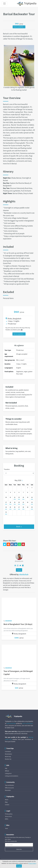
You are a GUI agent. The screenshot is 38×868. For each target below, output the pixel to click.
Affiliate (7, 771)
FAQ (6, 768)
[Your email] (19, 845)
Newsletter (8, 790)
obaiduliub (24, 574)
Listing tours (8, 773)
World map (8, 756)
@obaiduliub (19, 561)
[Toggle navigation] (4, 4)
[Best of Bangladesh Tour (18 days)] (19, 608)
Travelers (7, 469)
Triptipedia (26, 4)
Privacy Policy (32, 863)
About (7, 800)
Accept (19, 866)
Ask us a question (19, 334)
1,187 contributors (27, 723)
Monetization (8, 754)
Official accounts (9, 788)
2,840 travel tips (11, 723)
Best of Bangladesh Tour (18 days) (18, 624)
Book (19, 527)
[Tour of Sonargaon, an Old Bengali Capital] (19, 655)
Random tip (8, 759)
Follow (19, 570)
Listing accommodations (12, 776)
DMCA (7, 819)
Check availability (19, 27)
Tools (6, 828)
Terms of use (8, 816)
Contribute (8, 751)
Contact (7, 805)
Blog (6, 802)
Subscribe (19, 849)
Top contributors (9, 785)
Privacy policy (9, 814)
